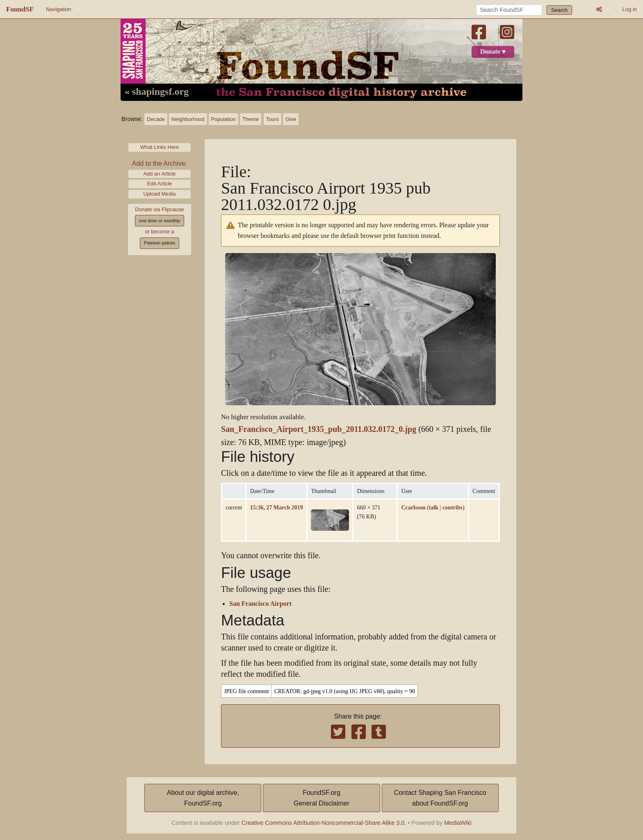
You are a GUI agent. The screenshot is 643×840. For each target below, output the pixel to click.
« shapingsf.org (157, 92)
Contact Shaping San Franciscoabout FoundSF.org (440, 798)
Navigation (58, 9)
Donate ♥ (493, 52)
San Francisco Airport (260, 604)
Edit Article (160, 184)
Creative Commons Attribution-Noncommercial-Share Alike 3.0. (324, 823)
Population (223, 119)
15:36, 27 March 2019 (277, 507)
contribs (453, 507)
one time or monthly (159, 221)
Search (560, 10)
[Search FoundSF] (509, 10)
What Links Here (160, 147)
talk (434, 507)
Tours (272, 119)
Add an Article (160, 174)
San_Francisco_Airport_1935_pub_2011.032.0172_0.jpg (319, 429)
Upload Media (160, 194)
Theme (251, 119)
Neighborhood (188, 119)
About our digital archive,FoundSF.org (203, 798)
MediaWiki (458, 823)
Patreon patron (160, 243)
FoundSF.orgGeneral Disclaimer (321, 798)
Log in (630, 9)
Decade (156, 119)
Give (291, 119)
